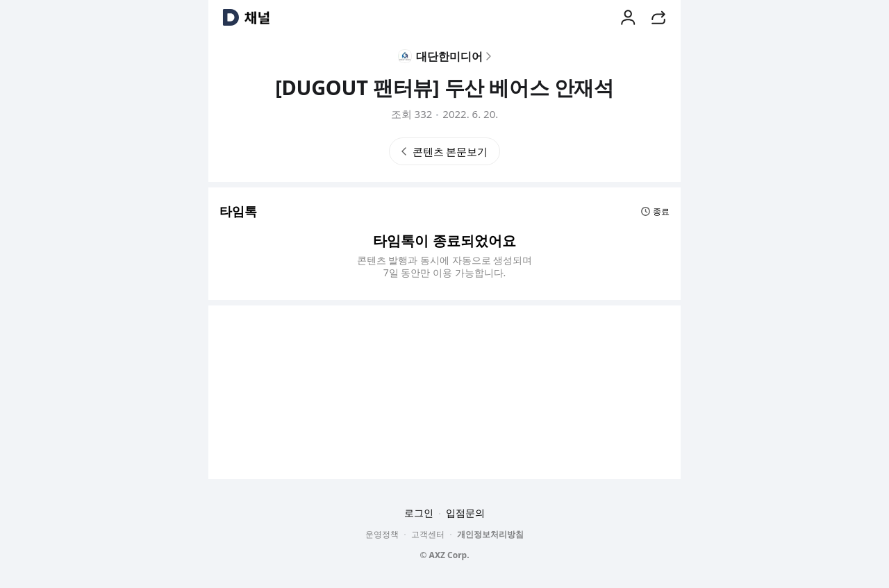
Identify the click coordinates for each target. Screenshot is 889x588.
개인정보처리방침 (490, 535)
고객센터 (428, 535)
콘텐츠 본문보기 (445, 151)
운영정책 (382, 535)
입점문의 (465, 513)
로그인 (419, 513)
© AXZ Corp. (444, 555)
